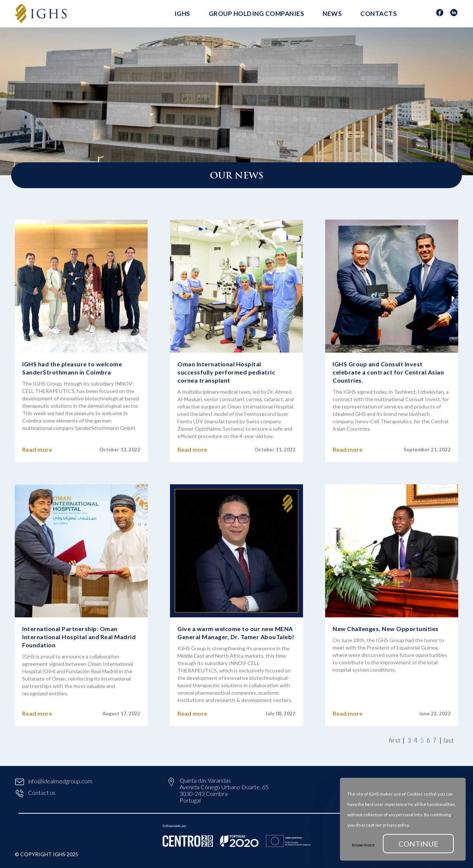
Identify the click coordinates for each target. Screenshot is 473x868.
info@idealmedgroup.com (54, 781)
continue (418, 844)
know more (363, 845)
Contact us (35, 792)
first (395, 740)
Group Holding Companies (257, 13)
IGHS (182, 13)
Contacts (379, 13)
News (332, 13)
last (449, 740)
